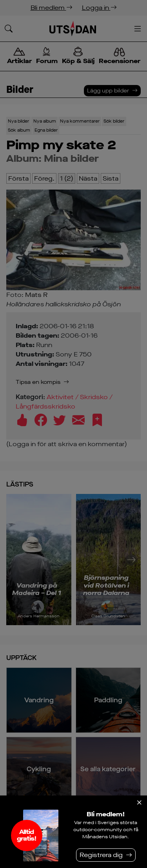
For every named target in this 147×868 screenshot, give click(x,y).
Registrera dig (101, 855)
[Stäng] (139, 803)
